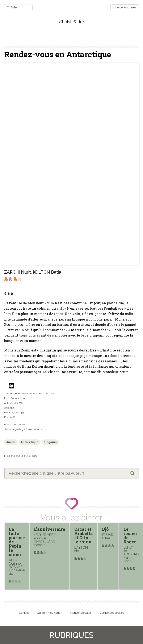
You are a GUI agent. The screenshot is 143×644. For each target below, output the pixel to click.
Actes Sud (10, 403)
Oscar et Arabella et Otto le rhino (84, 535)
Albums (38, 429)
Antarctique (30, 442)
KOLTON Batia (47, 272)
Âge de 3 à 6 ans (23, 429)
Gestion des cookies (112, 613)
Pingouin (50, 442)
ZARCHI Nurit (18, 272)
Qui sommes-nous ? (50, 613)
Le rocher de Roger (130, 535)
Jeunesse (19, 424)
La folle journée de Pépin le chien (17, 542)
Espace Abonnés (125, 7)
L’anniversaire (50, 529)
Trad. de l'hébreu (14, 394)
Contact (24, 613)
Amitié (11, 442)
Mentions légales (81, 613)
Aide (12, 7)
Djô (105, 529)
